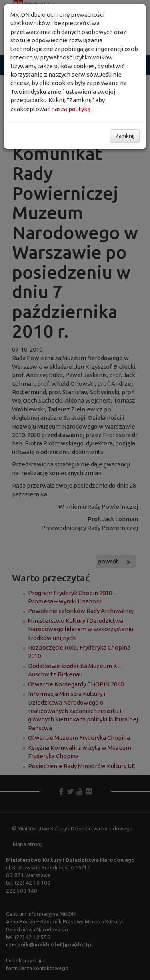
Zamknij (125, 136)
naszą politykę (71, 109)
